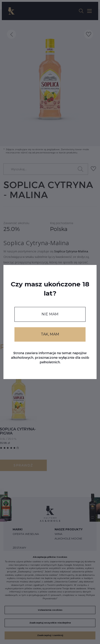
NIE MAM (50, 314)
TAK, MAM (50, 334)
